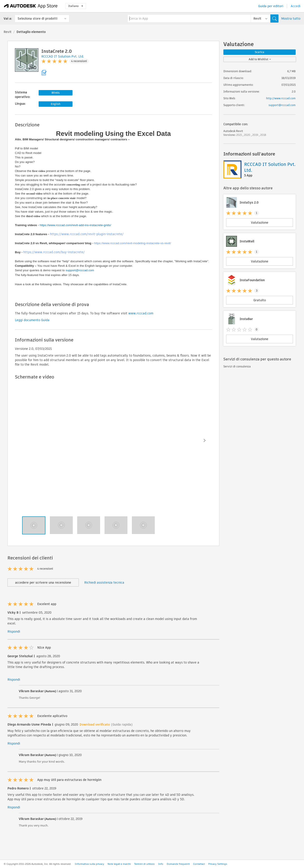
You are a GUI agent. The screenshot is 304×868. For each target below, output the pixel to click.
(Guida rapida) (122, 724)
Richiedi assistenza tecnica (104, 583)
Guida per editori (271, 6)
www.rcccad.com (141, 313)
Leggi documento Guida (32, 320)
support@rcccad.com (80, 270)
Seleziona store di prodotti (37, 19)
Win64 (56, 93)
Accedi (296, 6)
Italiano (76, 6)
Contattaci (199, 864)
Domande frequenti (178, 864)
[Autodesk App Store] (31, 6)
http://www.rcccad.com (281, 98)
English (56, 104)
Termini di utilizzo (144, 864)
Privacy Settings (218, 864)
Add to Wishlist (260, 59)
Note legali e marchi (119, 864)
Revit (8, 32)
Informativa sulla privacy (89, 864)
